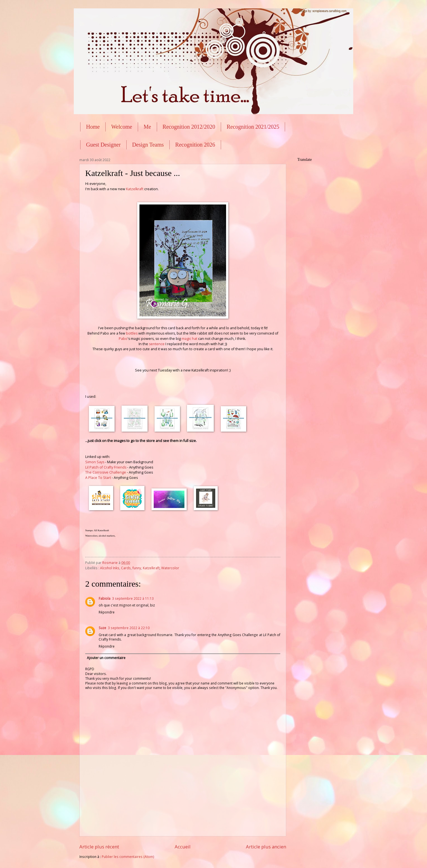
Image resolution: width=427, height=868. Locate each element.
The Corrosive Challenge (106, 472)
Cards (126, 568)
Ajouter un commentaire (106, 658)
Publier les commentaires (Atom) (128, 857)
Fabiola (105, 598)
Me (147, 127)
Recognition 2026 (195, 145)
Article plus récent (99, 847)
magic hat (189, 339)
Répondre (107, 612)
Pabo (123, 339)
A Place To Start (98, 478)
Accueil (183, 847)
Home (93, 127)
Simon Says (95, 462)
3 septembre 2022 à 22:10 (129, 628)
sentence (157, 344)
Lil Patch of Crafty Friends (106, 467)
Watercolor (170, 568)
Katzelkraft (135, 189)
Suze (102, 628)
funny (137, 568)
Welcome (122, 127)
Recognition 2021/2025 (253, 127)
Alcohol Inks (110, 568)
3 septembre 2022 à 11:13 (133, 598)
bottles (132, 333)
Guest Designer (103, 145)
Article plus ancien (266, 847)
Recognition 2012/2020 (189, 127)
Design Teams (148, 145)
